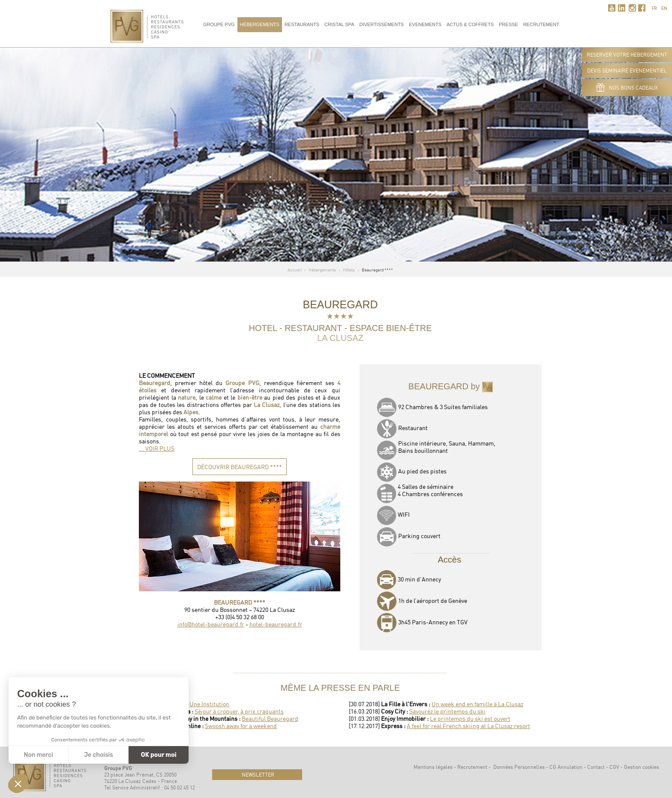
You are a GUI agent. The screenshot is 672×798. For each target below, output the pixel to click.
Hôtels (349, 270)
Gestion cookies (642, 767)
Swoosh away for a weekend (241, 726)
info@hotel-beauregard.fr (211, 624)
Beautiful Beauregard (270, 718)
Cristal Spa (339, 24)
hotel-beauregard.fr (276, 624)
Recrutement (472, 767)
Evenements (425, 24)
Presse (508, 24)
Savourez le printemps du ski (447, 711)
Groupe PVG (219, 24)
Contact (596, 767)
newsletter (257, 775)
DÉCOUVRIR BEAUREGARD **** (240, 467)
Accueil (295, 270)
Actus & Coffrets (470, 24)
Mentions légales (433, 767)
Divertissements (381, 24)
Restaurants (302, 24)
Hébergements (260, 24)
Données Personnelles (519, 767)
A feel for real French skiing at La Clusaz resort (468, 726)
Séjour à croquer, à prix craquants (239, 711)
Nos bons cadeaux (627, 87)
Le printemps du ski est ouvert (470, 718)
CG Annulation (566, 767)
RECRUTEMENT (541, 24)
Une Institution (209, 704)
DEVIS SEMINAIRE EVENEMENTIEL (627, 71)
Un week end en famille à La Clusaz (477, 704)
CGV (614, 767)
